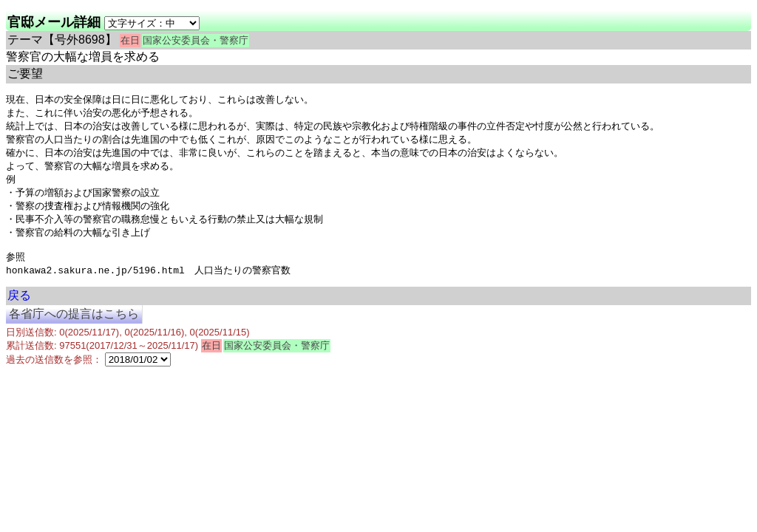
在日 (130, 40)
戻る (19, 307)
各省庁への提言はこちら (74, 325)
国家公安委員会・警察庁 (196, 40)
